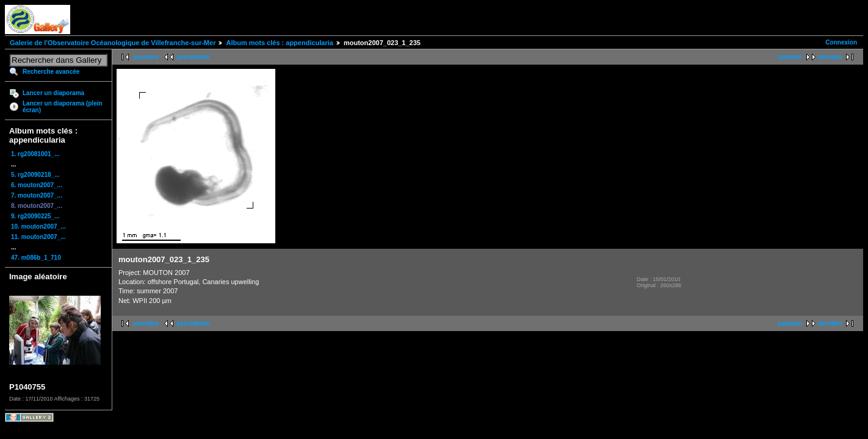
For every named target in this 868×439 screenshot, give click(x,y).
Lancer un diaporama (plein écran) (63, 107)
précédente (193, 57)
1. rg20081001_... (35, 154)
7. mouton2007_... (37, 195)
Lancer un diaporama (53, 93)
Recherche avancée (51, 72)
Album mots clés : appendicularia (279, 43)
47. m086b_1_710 (36, 258)
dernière (830, 57)
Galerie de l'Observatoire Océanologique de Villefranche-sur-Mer (113, 43)
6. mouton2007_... (37, 185)
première (146, 57)
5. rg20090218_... (35, 175)
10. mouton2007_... (38, 227)
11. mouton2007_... (38, 237)
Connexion (841, 42)
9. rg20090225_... (35, 216)
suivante (790, 57)
